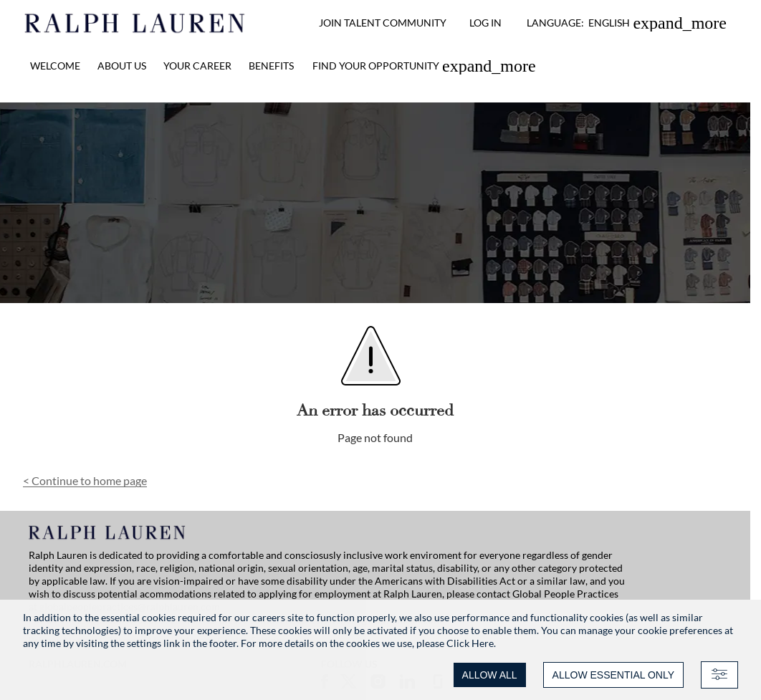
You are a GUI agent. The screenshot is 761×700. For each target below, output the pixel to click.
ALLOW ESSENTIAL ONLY (613, 675)
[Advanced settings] (719, 675)
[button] (627, 23)
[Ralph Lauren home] (135, 23)
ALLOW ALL (490, 675)
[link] (424, 66)
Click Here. (471, 643)
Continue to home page (85, 480)
